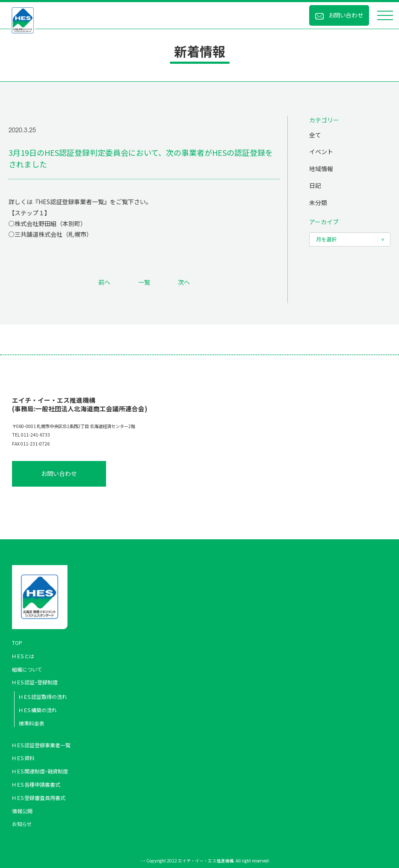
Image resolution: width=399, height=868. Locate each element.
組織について (27, 669)
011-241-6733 (35, 435)
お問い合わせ (346, 15)
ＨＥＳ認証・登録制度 (35, 682)
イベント (321, 152)
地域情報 (321, 169)
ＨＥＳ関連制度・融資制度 (40, 771)
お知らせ (22, 824)
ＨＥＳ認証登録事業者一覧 (41, 745)
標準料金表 (32, 723)
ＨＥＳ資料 (23, 758)
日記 (315, 185)
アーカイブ (324, 222)
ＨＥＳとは (23, 656)
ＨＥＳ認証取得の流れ (43, 697)
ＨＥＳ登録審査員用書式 (39, 798)
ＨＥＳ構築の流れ (38, 710)
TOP (17, 643)
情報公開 (22, 811)
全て (315, 135)
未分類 (318, 202)
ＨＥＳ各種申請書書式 (36, 784)
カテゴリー (324, 120)
